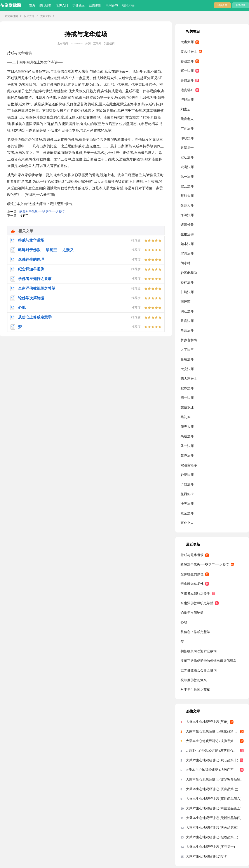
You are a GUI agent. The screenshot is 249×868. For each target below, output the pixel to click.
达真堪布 (187, 90)
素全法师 (187, 513)
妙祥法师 (187, 282)
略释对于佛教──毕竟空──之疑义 (42, 212)
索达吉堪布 (189, 465)
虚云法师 (187, 186)
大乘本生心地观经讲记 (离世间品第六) (214, 799)
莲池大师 (187, 205)
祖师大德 (128, 5)
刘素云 (185, 109)
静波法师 (187, 61)
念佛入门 (62, 5)
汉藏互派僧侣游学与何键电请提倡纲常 (208, 661)
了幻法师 (187, 484)
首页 (32, 5)
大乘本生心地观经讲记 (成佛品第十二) (214, 741)
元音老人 (187, 119)
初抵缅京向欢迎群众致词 (199, 651)
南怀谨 (185, 302)
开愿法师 (187, 80)
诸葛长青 (187, 225)
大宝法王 (187, 350)
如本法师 (187, 244)
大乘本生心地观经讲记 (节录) (207, 722)
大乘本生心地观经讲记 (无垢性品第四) (214, 818)
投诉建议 (241, 5)
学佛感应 (78, 5)
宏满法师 (187, 167)
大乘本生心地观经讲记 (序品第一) (211, 847)
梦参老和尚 (189, 340)
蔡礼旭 (185, 417)
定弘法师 (187, 157)
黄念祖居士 (189, 52)
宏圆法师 (187, 254)
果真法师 (187, 321)
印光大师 (187, 427)
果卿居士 (187, 148)
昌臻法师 (187, 359)
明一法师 (187, 398)
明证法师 (187, 311)
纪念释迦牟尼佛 (192, 584)
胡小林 (185, 263)
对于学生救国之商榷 (195, 690)
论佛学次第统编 (192, 613)
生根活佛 (187, 234)
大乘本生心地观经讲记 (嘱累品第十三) (214, 731)
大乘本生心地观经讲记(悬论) (207, 856)
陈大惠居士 (189, 379)
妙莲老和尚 (189, 273)
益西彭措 (187, 494)
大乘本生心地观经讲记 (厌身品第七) (212, 789)
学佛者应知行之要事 (195, 593)
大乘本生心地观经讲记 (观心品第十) (212, 760)
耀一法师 (187, 71)
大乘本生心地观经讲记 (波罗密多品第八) (215, 779)
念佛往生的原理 (192, 574)
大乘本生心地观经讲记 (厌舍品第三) (212, 828)
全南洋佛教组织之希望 (197, 603)
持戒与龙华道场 (192, 555)
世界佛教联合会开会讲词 (199, 670)
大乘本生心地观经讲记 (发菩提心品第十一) (214, 751)
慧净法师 (187, 456)
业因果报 (95, 5)
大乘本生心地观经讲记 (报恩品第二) (212, 837)
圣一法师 (187, 446)
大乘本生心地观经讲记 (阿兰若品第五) (214, 808)
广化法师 (187, 129)
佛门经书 (45, 5)
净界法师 (187, 504)
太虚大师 (45, 16)
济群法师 (187, 100)
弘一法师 (187, 177)
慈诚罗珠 (187, 407)
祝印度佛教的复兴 (194, 680)
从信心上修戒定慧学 (195, 632)
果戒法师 (187, 436)
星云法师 (187, 331)
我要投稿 (222, 5)
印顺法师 (187, 138)
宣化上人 (187, 523)
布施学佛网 (11, 16)
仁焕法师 (187, 292)
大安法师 (187, 369)
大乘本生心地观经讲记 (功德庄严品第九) (215, 770)
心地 (184, 622)
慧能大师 (187, 196)
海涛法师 (187, 215)
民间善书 (112, 5)
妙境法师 (187, 475)
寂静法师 (187, 388)
